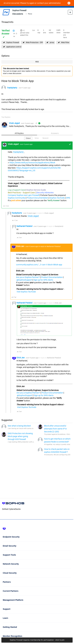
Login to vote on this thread (14, 33)
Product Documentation (37, 198)
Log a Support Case (17, 190)
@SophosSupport (24, 280)
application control (14, 47)
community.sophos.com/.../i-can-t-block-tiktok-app (39, 265)
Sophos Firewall (13, 42)
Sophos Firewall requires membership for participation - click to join (37, 640)
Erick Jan (20, 246)
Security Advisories (45, 193)
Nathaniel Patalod (25, 226)
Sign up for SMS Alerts (43, 280)
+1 (24, 30)
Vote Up (4, 206)
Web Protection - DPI (34, 42)
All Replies (19, 133)
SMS (68, 198)
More (30, 14)
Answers (55, 133)
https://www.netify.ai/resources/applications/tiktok (32, 163)
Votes (37, 138)
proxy (52, 42)
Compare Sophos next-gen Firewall (23, 195)
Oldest (28, 138)
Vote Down (8, 206)
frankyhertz (12, 88)
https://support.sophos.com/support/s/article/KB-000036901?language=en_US (35, 169)
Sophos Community (17, 198)
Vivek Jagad (15, 123)
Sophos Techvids (57, 198)
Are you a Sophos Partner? (28, 277)
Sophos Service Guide (36, 190)
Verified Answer (6, 32)
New (70, 12)
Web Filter (65, 42)
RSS (37, 62)
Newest (45, 138)
